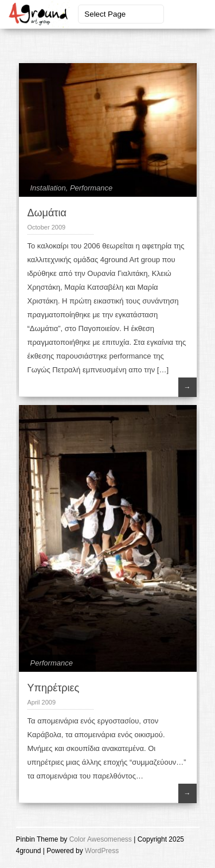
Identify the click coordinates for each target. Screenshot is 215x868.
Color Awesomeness (101, 839)
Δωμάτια (47, 213)
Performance (91, 188)
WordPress (102, 851)
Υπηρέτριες (54, 688)
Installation (48, 188)
